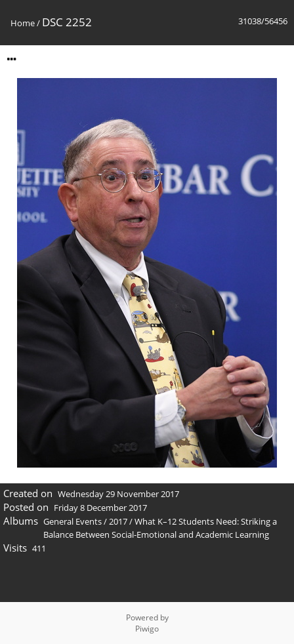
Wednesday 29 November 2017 (118, 494)
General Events (73, 521)
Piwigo (147, 629)
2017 (118, 521)
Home (23, 23)
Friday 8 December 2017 (100, 508)
